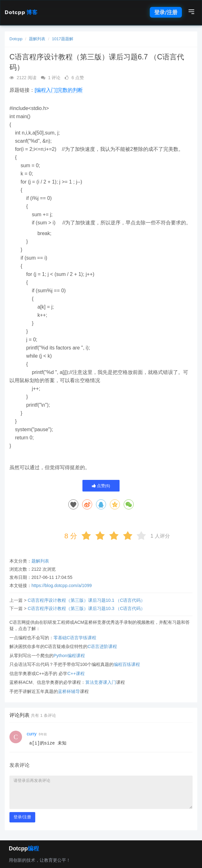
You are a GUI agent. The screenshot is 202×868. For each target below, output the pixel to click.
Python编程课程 (69, 656)
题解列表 (37, 39)
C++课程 (76, 673)
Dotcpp (21, 12)
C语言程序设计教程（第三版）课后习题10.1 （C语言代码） (86, 600)
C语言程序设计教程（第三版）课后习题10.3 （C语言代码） (86, 608)
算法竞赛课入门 (101, 682)
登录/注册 (166, 12)
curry (32, 734)
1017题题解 (63, 39)
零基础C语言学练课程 (75, 638)
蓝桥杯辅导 (69, 691)
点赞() (101, 486)
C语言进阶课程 (102, 646)
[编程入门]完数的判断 (59, 90)
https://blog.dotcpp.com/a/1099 (62, 585)
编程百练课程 (127, 664)
